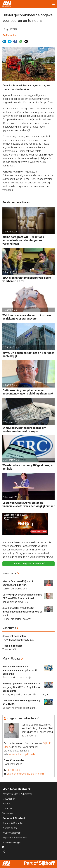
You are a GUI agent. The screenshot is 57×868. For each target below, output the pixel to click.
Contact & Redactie (13, 823)
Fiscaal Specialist (12, 646)
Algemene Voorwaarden (15, 838)
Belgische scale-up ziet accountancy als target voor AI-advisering (20, 670)
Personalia (9, 573)
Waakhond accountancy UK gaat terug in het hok (28, 467)
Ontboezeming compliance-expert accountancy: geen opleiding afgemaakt (28, 392)
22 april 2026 (10, 232)
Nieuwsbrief (9, 799)
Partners (7, 804)
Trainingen (8, 809)
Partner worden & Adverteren (17, 794)
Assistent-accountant (14, 636)
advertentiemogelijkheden (23, 754)
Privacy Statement (12, 833)
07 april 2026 (10, 348)
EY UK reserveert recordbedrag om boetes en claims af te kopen (24, 429)
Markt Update (11, 658)
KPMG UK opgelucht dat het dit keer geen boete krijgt (28, 354)
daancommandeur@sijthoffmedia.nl (26, 774)
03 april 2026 (10, 385)
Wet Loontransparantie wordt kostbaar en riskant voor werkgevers (27, 317)
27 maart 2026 (11, 422)
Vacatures (9, 628)
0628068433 (14, 770)
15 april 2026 (10, 272)
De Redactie (9, 35)
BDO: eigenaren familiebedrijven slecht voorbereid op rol (27, 279)
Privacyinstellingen (12, 843)
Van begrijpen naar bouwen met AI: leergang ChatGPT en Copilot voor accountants (22, 687)
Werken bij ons (10, 828)
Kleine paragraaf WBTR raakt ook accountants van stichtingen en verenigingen (23, 240)
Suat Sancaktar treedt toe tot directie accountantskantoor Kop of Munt (22, 612)
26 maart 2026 (11, 460)
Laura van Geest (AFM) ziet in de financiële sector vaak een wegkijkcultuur (28, 504)
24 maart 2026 (11, 497)
